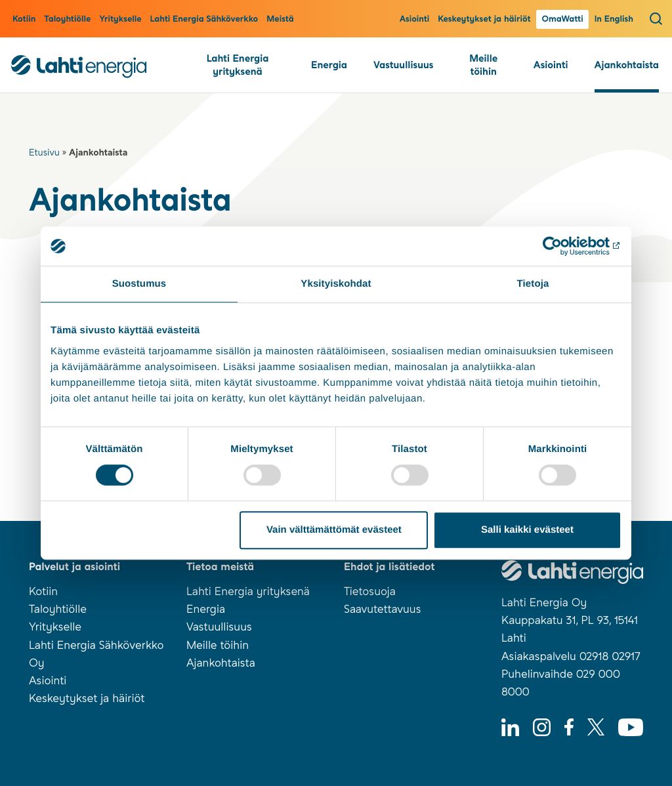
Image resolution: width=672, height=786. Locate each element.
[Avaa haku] (656, 18)
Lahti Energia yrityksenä (238, 65)
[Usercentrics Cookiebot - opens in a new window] (564, 246)
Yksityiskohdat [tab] (336, 284)
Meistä (280, 19)
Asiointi (415, 19)
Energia (329, 65)
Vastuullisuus (403, 65)
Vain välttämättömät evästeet (334, 530)
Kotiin (24, 19)
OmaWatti (562, 19)
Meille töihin (483, 65)
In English (614, 19)
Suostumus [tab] (139, 284)
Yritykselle (120, 19)
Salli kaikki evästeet (527, 530)
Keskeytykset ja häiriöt (484, 19)
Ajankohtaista (627, 65)
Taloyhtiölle (67, 19)
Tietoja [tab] (533, 284)
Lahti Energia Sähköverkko (204, 19)
